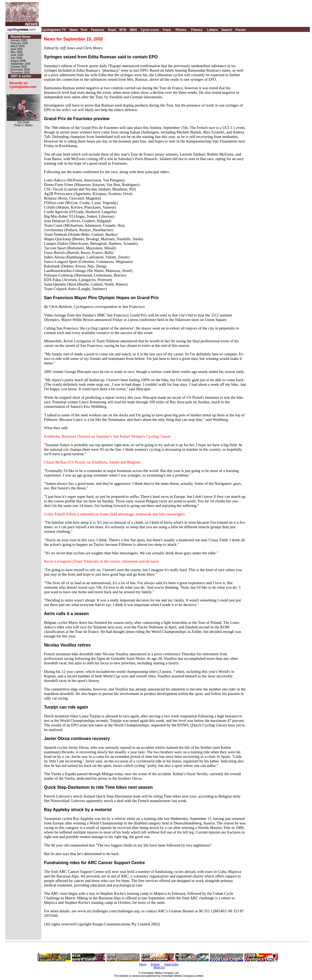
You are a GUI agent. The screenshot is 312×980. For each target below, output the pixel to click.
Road (112, 30)
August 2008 (18, 61)
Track (167, 30)
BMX (133, 30)
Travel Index (171, 964)
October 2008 (19, 67)
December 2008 (20, 73)
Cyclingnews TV (54, 30)
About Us (159, 967)
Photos (181, 30)
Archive (155, 964)
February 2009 (19, 43)
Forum (240, 30)
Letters (213, 30)
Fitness (197, 30)
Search (227, 30)
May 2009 (17, 52)
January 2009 (19, 40)
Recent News (21, 37)
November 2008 (20, 70)
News (73, 30)
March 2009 (18, 46)
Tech (84, 30)
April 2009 (17, 49)
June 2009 (17, 55)
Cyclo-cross (150, 30)
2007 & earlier (21, 76)
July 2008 (16, 58)
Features (98, 30)
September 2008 (21, 64)
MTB (123, 30)
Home (143, 964)
